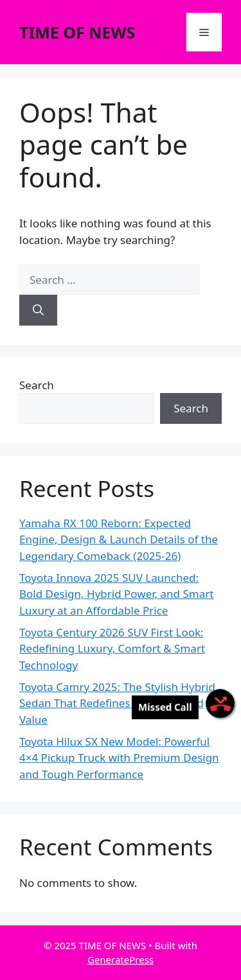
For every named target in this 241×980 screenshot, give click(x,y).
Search (37, 385)
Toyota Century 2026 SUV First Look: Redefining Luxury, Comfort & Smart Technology (112, 649)
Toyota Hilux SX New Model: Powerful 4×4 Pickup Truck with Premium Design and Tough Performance (119, 758)
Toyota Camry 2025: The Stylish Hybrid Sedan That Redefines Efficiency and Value (117, 703)
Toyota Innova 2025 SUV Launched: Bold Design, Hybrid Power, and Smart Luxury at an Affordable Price (116, 594)
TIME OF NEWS (77, 32)
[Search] (38, 310)
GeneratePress (121, 959)
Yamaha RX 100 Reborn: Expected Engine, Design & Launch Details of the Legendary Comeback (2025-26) (119, 539)
